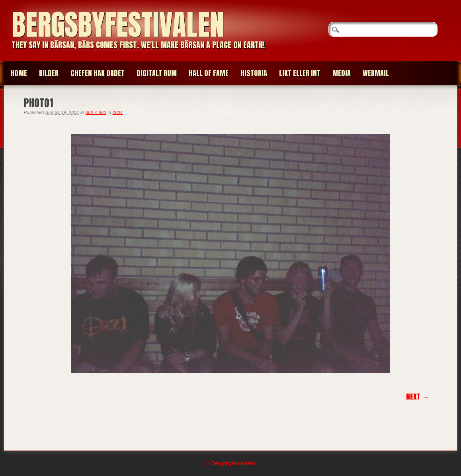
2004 (118, 112)
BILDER (49, 73)
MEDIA (342, 73)
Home (19, 73)
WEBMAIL (376, 73)
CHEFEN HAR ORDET (98, 73)
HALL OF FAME (209, 73)
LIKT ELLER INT (300, 73)
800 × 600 (96, 112)
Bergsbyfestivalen (118, 24)
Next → (418, 397)
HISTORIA (254, 73)
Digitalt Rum (157, 73)
